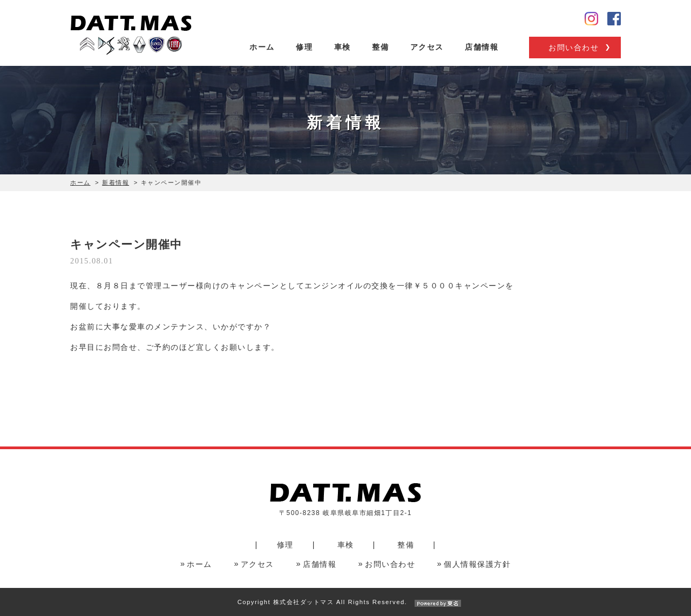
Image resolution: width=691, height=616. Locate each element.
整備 (380, 47)
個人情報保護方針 (477, 564)
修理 (304, 47)
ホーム (262, 47)
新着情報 (116, 182)
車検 (343, 47)
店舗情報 (482, 47)
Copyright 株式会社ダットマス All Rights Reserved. (345, 602)
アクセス (427, 47)
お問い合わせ (574, 48)
